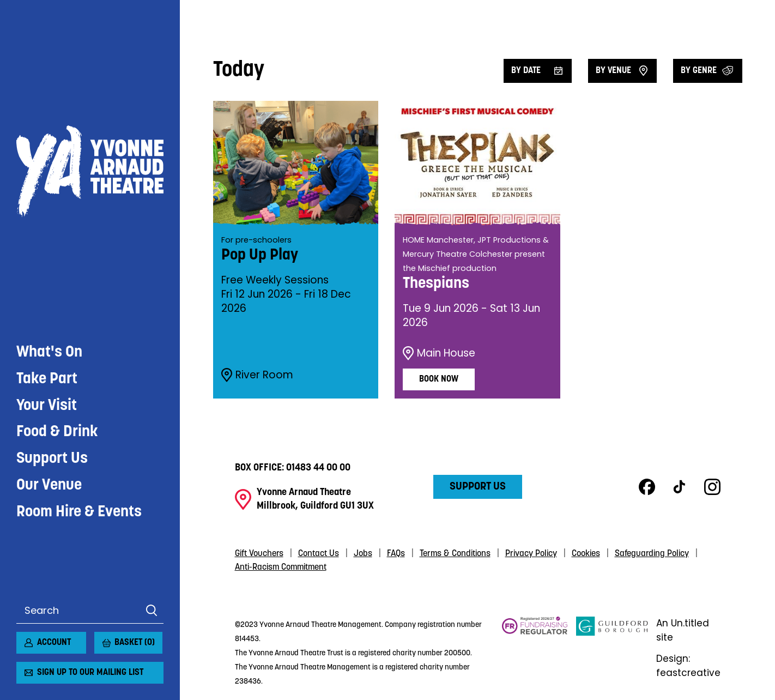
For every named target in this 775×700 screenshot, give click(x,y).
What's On (49, 138)
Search (151, 611)
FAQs (396, 552)
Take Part (47, 165)
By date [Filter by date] (526, 71)
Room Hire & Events (79, 299)
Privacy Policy (531, 552)
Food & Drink (57, 219)
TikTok (680, 485)
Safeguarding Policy (652, 552)
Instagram (712, 485)
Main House (438, 351)
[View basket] (101, 638)
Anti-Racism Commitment (281, 565)
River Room (256, 373)
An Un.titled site (684, 629)
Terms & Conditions (455, 552)
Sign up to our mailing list (90, 673)
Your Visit (47, 192)
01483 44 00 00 (318, 466)
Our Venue (49, 272)
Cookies (586, 552)
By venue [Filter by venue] (613, 71)
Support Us (52, 245)
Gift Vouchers (259, 552)
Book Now (439, 377)
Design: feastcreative (690, 664)
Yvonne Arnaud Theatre (90, 59)
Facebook (647, 485)
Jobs (363, 552)
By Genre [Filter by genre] (699, 71)
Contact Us (319, 552)
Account (54, 643)
